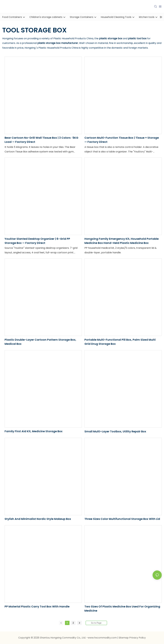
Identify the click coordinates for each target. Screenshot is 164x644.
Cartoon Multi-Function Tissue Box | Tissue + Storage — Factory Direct (122, 140)
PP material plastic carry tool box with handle (37, 606)
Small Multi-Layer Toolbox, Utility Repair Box (115, 431)
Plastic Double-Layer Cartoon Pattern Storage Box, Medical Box (40, 342)
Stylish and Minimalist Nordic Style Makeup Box (38, 519)
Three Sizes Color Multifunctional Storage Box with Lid (122, 519)
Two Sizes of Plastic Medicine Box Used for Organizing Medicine (122, 609)
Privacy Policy (137, 638)
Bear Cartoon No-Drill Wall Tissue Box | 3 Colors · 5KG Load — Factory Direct (41, 140)
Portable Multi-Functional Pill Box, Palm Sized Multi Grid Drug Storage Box (120, 342)
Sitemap (124, 638)
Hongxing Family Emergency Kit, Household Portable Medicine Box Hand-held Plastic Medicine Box (122, 241)
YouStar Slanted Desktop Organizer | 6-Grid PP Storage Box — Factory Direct (37, 241)
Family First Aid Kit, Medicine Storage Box (34, 431)
